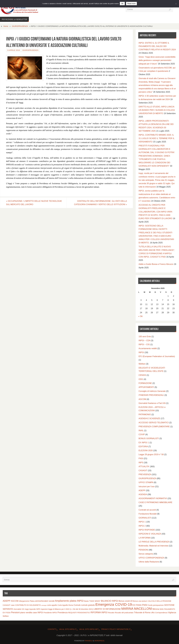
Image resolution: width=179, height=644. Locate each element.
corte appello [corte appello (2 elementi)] (52, 605)
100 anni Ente (145, 337)
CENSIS (142, 375)
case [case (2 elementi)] (13, 605)
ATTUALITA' (144, 467)
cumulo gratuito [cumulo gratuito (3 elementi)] (88, 605)
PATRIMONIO (145, 414)
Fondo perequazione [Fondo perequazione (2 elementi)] (156, 605)
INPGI (141, 352)
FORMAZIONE (145, 383)
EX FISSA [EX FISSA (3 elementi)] (137, 605)
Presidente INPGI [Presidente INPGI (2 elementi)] (50, 613)
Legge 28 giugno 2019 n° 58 (151, 454)
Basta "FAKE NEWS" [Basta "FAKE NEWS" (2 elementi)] (92, 601)
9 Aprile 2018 (14, 50)
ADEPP (142, 490)
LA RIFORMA (145, 538)
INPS (141, 463)
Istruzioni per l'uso (147, 487)
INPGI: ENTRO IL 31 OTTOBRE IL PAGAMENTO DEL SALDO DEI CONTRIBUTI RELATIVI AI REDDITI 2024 (157, 46)
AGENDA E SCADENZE (149, 418)
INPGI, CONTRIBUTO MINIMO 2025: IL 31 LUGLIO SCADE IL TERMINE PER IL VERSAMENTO (157, 138)
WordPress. (100, 641)
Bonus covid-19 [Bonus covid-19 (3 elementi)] (126, 601)
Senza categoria (146, 554)
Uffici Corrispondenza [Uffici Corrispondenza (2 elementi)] (159, 613)
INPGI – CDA (144, 340)
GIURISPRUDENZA (20, 26)
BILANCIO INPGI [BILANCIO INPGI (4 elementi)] (110, 601)
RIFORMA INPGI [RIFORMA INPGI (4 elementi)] (99, 612)
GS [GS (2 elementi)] (23, 609)
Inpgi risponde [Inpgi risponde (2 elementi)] (30, 609)
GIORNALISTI (145, 518)
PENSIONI (143, 550)
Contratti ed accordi (147, 510)
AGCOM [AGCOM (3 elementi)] (15, 601)
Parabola (89, 641)
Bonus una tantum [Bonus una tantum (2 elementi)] (140, 601)
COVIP (142, 434)
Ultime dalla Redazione (149, 562)
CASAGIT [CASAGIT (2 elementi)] (7, 605)
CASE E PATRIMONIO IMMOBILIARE (155, 502)
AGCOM (142, 399)
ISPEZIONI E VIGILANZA (150, 534)
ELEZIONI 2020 (146, 451)
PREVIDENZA (145, 474)
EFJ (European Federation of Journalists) (157, 356)
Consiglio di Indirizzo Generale (152, 391)
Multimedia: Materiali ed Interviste (153, 546)
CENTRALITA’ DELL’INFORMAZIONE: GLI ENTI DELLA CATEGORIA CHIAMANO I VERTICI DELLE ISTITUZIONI (101, 203)
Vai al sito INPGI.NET (89, 629)
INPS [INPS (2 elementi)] (38, 609)
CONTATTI (52, 629)
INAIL (141, 431)
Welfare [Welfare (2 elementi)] (6, 616)
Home (6, 26)
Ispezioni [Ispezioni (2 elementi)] (44, 609)
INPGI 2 (142, 526)
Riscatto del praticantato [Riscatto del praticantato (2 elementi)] (124, 613)
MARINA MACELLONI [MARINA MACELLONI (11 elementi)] (137, 609)
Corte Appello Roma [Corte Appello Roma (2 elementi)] (65, 605)
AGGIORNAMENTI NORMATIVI (153, 498)
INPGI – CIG (144, 344)
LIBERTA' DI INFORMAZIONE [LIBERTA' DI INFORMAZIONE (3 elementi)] (107, 609)
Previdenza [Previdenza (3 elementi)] (63, 612)
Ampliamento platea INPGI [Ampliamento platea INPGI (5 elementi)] (69, 601)
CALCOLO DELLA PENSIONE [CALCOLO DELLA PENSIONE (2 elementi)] (159, 601)
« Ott (140, 316)
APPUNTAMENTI (146, 387)
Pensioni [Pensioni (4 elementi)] (15, 612)
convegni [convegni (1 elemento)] (44, 605)
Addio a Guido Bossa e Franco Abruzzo (156, 264)
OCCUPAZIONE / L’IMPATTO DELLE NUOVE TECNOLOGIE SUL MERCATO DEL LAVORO (34, 203)
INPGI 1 (142, 522)
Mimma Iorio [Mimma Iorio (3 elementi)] (158, 609)
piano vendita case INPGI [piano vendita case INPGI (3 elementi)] (32, 612)
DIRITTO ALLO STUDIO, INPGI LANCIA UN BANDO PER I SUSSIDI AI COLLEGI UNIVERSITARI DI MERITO (157, 110)
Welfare (142, 364)
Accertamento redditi (148, 348)
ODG (141, 379)
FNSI (141, 458)
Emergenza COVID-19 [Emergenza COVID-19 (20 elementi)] (114, 604)
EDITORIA (143, 447)
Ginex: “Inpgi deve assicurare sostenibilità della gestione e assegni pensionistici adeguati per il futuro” (157, 60)
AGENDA (143, 494)
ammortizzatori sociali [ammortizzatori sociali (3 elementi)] (45, 601)
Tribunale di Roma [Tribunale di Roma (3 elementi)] (142, 612)
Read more (132, 4)
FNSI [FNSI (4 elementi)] (145, 605)
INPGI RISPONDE (147, 530)
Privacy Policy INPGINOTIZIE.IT (116, 629)
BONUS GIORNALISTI (149, 438)
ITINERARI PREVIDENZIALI (151, 395)
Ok (122, 4)
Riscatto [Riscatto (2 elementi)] (111, 613)
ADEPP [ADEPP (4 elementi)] (7, 601)
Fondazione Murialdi (148, 514)
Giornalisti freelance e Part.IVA (152, 403)
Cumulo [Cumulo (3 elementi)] (77, 605)
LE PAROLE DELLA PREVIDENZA (154, 542)
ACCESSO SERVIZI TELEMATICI (154, 423)
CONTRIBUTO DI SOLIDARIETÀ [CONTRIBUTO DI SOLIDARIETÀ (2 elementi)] (28, 605)
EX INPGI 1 (144, 443)
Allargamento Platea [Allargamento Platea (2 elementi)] (27, 601)
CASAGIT (143, 470)
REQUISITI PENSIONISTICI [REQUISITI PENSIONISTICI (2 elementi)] (79, 613)
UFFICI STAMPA (146, 482)
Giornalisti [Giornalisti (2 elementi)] (17, 609)
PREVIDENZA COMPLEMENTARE (154, 427)
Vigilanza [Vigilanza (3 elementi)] (172, 612)
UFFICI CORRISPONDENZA (151, 558)
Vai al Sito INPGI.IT (68, 629)
